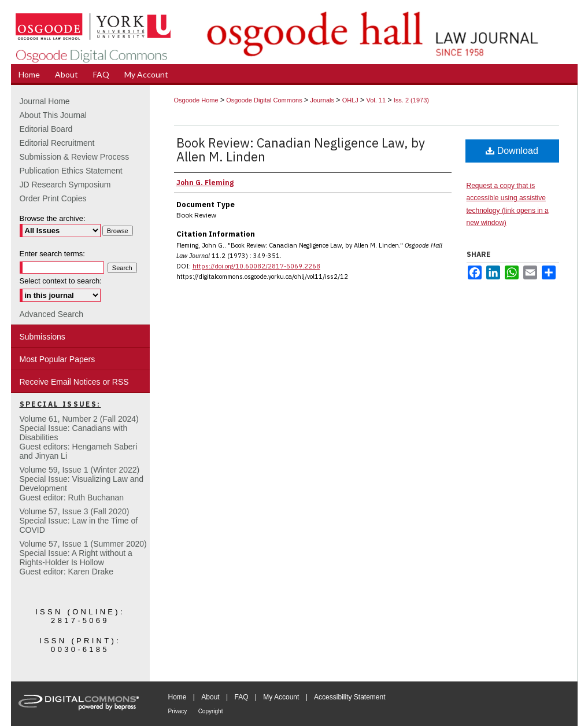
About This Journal (53, 115)
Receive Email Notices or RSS (74, 382)
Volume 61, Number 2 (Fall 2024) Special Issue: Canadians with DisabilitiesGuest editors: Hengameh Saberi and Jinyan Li (79, 437)
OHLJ (350, 100)
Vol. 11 (376, 100)
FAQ (241, 697)
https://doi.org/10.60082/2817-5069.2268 (256, 266)
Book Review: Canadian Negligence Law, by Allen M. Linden (301, 150)
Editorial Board (46, 129)
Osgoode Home (196, 100)
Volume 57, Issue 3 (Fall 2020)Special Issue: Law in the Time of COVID (79, 521)
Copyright (211, 711)
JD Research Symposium (65, 185)
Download (512, 151)
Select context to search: (61, 281)
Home (177, 697)
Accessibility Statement (350, 697)
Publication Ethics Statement (71, 171)
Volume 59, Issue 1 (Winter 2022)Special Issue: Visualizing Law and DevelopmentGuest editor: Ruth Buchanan (82, 484)
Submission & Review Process (75, 157)
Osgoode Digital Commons (264, 100)
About (210, 697)
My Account (281, 697)
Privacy (178, 711)
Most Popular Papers (58, 359)
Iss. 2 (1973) (411, 100)
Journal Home (45, 101)
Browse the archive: (53, 218)
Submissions (42, 337)
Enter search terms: (52, 254)
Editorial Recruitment (57, 143)
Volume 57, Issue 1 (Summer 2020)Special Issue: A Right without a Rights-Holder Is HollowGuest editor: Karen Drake (83, 558)
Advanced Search (52, 314)
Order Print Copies (53, 198)
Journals (322, 100)
